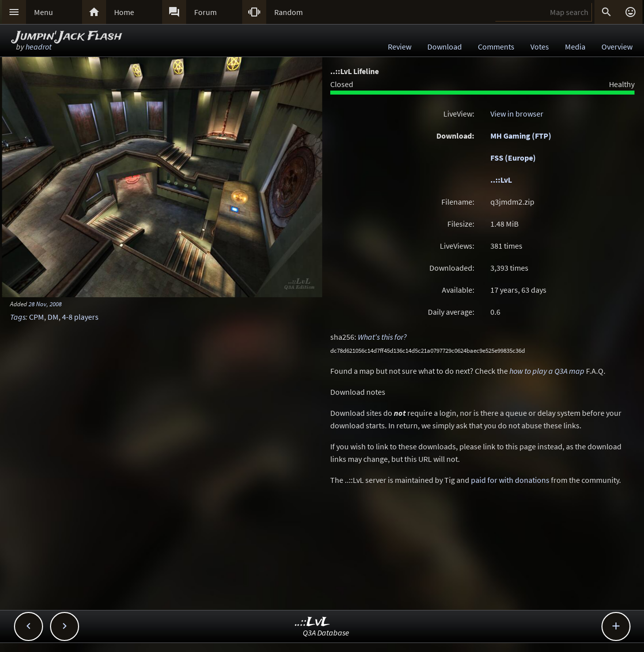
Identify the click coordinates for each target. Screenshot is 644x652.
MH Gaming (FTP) (521, 136)
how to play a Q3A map (547, 371)
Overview (617, 47)
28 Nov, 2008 (45, 304)
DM (53, 317)
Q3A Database (326, 632)
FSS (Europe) (513, 158)
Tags (18, 317)
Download (445, 47)
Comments (496, 47)
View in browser (517, 114)
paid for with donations (510, 480)
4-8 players (80, 317)
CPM (37, 317)
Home (124, 12)
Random (288, 12)
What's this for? (382, 337)
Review (400, 47)
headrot (39, 47)
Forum (205, 12)
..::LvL (501, 180)
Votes (540, 47)
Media (575, 47)
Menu (44, 12)
